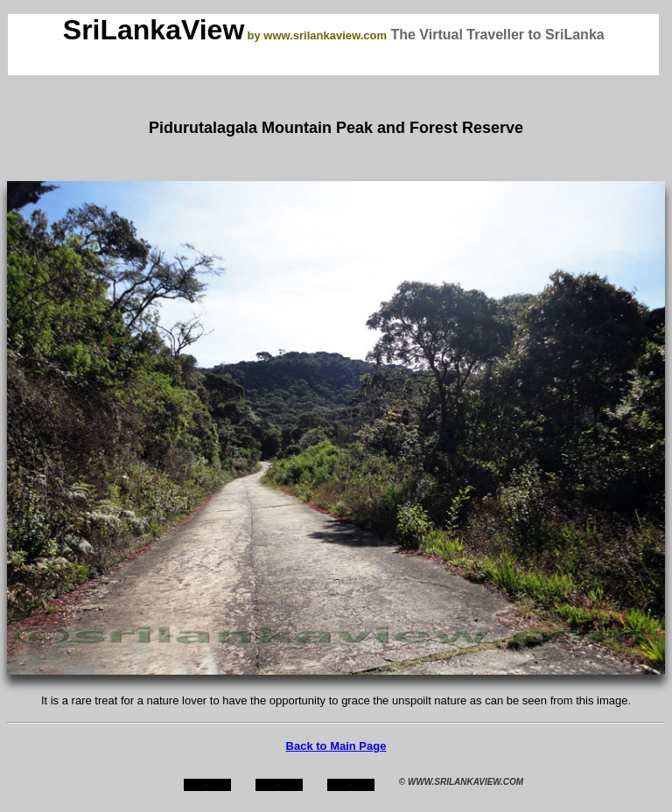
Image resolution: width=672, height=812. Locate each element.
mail (351, 784)
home (207, 784)
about (279, 784)
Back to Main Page (336, 746)
